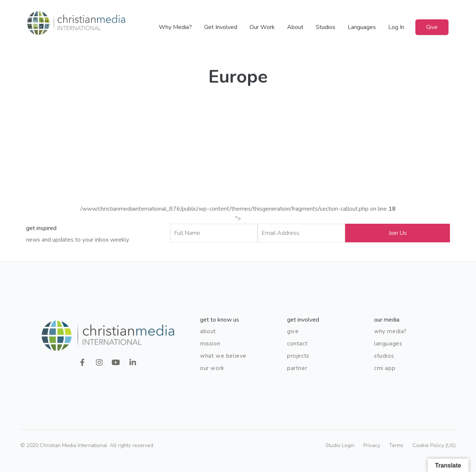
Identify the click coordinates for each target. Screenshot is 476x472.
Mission (210, 344)
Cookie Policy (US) (434, 445)
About (295, 27)
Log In (396, 27)
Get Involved (221, 27)
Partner (297, 368)
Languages (362, 27)
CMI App (385, 368)
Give (432, 27)
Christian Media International (76, 23)
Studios (326, 27)
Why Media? (175, 27)
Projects (298, 356)
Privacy (372, 445)
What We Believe (223, 356)
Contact (297, 344)
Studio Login (340, 445)
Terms (396, 445)
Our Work (262, 27)
